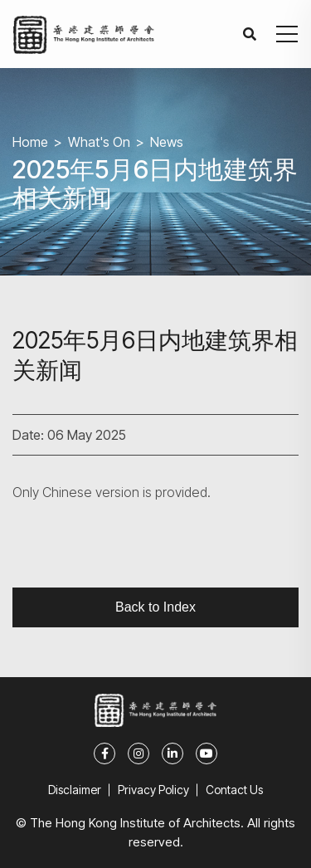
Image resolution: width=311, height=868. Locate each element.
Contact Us (234, 790)
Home (30, 142)
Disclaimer (75, 790)
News (167, 142)
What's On (99, 142)
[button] (287, 34)
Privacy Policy (153, 790)
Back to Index (155, 607)
